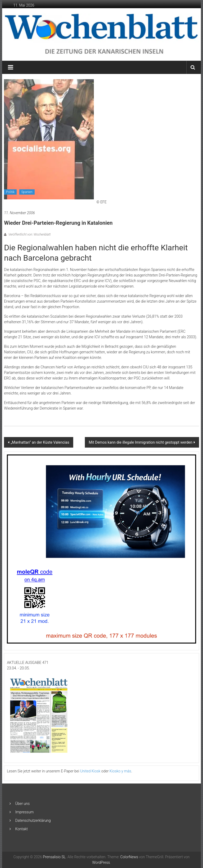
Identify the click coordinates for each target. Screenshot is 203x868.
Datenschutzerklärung (33, 820)
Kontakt (22, 829)
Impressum (25, 812)
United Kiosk (90, 771)
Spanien (27, 192)
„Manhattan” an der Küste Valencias (40, 442)
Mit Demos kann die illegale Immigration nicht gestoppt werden (141, 442)
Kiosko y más (120, 771)
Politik (10, 192)
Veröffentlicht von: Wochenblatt (29, 234)
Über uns (23, 804)
